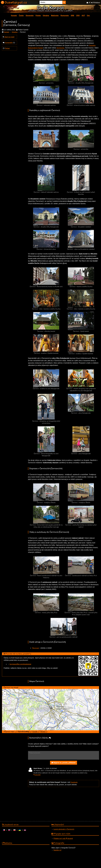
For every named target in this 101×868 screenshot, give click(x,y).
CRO (78, 16)
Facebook (74, 782)
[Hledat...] (51, 2)
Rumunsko (65, 16)
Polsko (38, 16)
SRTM (76, 729)
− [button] (5, 695)
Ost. (88, 16)
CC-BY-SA (96, 729)
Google (35, 732)
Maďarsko (55, 16)
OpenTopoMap (89, 729)
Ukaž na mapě (9, 37)
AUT (83, 16)
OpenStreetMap (71, 729)
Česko (21, 16)
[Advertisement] (64, 804)
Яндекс (43, 732)
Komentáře (9, 43)
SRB (72, 16)
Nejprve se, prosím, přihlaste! (64, 763)
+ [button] (5, 692)
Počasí (7, 48)
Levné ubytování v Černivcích (64, 829)
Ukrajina (46, 16)
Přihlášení (96, 3)
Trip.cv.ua (35, 648)
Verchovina (60, 48)
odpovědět (37, 775)
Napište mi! (57, 850)
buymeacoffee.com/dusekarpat (20, 664)
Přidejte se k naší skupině (63, 838)
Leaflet (58, 729)
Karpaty (14, 16)
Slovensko (30, 16)
